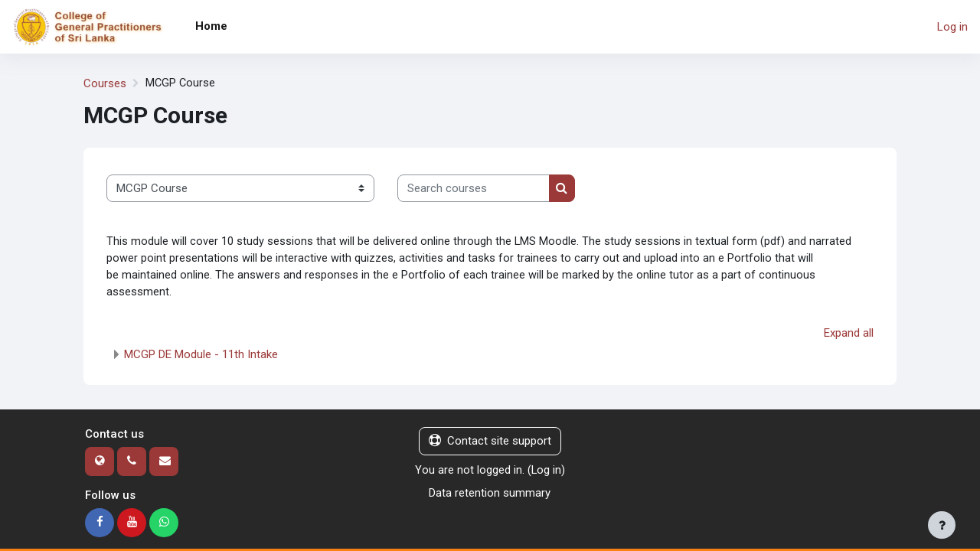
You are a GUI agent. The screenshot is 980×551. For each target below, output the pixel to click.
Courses (105, 83)
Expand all (849, 335)
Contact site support (490, 443)
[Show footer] (942, 525)
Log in (952, 27)
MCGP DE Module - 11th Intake (201, 357)
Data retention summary (490, 495)
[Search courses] (474, 189)
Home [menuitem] (211, 26)
